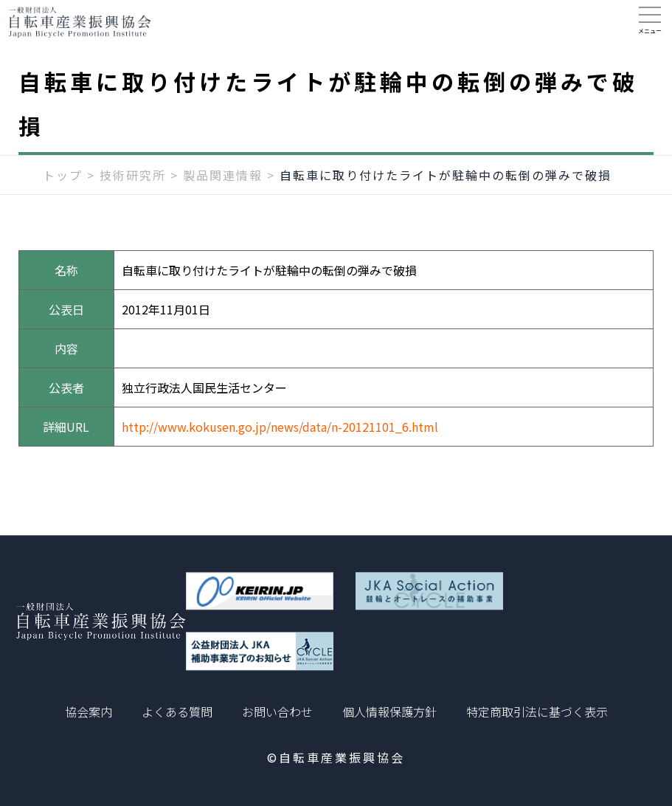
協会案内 (89, 712)
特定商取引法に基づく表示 (537, 712)
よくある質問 (177, 712)
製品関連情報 (223, 190)
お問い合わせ (277, 712)
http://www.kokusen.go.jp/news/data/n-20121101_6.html (280, 441)
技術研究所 (133, 190)
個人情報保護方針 (389, 712)
